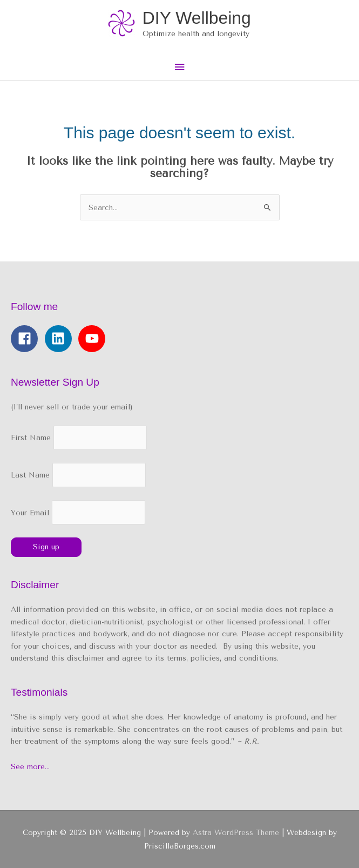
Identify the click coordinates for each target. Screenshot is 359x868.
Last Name (30, 475)
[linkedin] (60, 339)
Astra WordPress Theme (236, 832)
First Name (31, 438)
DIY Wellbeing (197, 18)
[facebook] (26, 339)
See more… (30, 766)
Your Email (78, 513)
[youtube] (94, 339)
